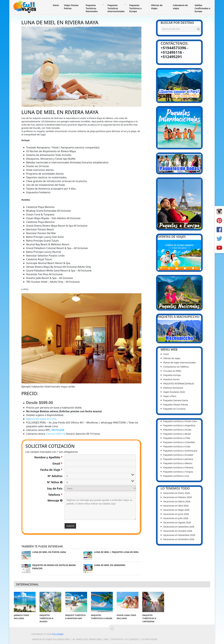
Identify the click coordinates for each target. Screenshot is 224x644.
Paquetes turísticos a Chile (177, 438)
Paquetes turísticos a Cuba (177, 446)
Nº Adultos (55, 476)
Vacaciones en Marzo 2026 (177, 501)
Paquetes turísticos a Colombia (179, 442)
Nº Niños (55, 482)
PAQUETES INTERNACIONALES (179, 384)
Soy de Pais (55, 488)
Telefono (55, 495)
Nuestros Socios (171, 379)
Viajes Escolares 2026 (174, 392)
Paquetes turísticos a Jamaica (178, 459)
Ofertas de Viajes (157, 7)
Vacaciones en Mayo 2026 (176, 510)
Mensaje (55, 500)
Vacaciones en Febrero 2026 (178, 497)
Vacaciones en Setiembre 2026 (179, 527)
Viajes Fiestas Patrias (71, 7)
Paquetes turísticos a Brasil (177, 434)
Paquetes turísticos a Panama (178, 467)
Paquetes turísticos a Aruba (177, 430)
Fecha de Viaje (51, 470)
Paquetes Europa (172, 375)
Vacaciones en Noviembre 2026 (179, 535)
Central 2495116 (56, 434)
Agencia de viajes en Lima (41, 419)
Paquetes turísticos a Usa (176, 476)
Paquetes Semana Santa (176, 400)
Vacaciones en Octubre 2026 (178, 531)
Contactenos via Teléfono (176, 367)
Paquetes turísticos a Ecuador (178, 455)
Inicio (56, 5)
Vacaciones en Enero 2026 (177, 493)
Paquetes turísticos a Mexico (178, 463)
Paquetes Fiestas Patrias (176, 405)
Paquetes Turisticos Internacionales (116, 8)
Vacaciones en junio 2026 (176, 514)
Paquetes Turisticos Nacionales (92, 8)
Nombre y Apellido (48, 457)
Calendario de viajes (180, 7)
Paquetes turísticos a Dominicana (180, 451)
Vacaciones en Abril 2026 (176, 506)
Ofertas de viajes (172, 358)
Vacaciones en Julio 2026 (176, 518)
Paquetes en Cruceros (175, 409)
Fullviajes (58, 634)
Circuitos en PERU (172, 371)
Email (58, 463)
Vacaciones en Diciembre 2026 (179, 539)
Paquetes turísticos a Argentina (179, 425)
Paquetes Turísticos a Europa (135, 8)
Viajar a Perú (170, 396)
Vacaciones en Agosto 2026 (177, 522)
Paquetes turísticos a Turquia (178, 472)
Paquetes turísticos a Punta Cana (180, 421)
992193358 (58, 430)
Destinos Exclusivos (173, 388)
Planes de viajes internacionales (180, 362)
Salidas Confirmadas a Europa (202, 8)
